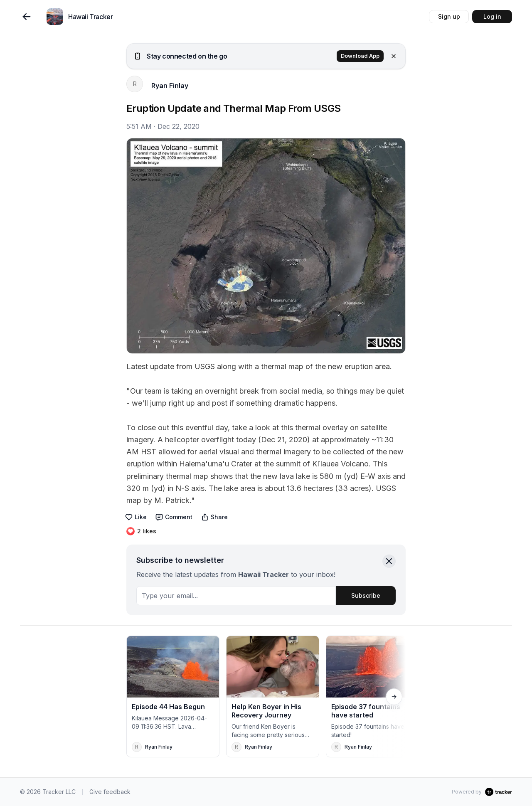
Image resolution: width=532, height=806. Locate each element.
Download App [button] (360, 56)
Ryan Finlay (170, 86)
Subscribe (366, 595)
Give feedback (110, 792)
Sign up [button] (449, 16)
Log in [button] (492, 16)
